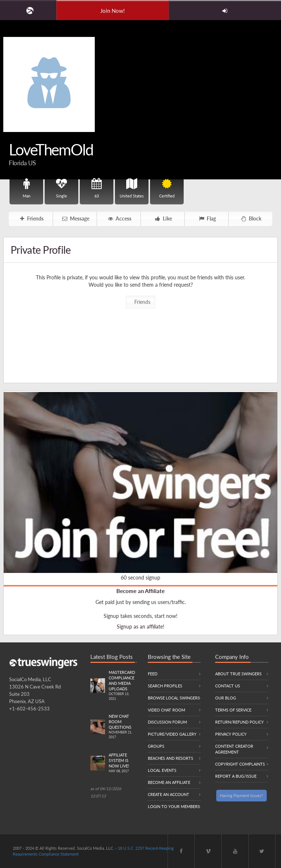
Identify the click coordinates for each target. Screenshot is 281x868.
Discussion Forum (167, 722)
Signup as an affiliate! (140, 627)
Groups (156, 746)
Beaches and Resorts (171, 758)
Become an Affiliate (140, 591)
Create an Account (168, 794)
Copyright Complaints (240, 764)
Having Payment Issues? (241, 795)
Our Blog (226, 698)
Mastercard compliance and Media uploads (123, 686)
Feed (153, 674)
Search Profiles (165, 686)
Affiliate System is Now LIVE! (123, 763)
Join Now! (113, 11)
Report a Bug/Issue (236, 776)
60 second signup (140, 578)
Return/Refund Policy (239, 722)
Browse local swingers (174, 698)
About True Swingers (238, 674)
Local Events (162, 770)
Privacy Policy (231, 734)
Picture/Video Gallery (172, 734)
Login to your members (174, 806)
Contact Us (228, 686)
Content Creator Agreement (234, 749)
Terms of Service (233, 710)
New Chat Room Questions (123, 727)
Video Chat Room (166, 710)
